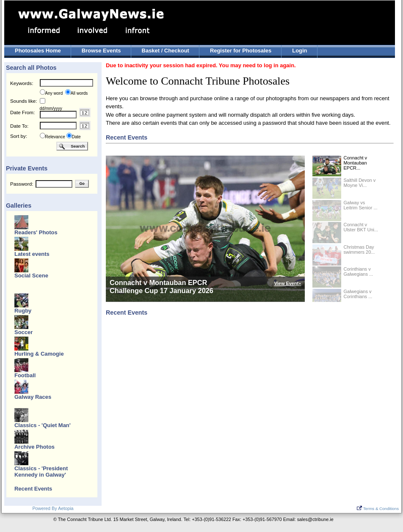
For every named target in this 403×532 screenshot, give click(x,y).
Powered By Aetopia (53, 508)
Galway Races (33, 397)
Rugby (23, 311)
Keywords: (22, 83)
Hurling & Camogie (39, 354)
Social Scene (31, 276)
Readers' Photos (36, 232)
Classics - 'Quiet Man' (43, 425)
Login (299, 51)
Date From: (22, 112)
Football (25, 375)
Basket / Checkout (166, 51)
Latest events (32, 254)
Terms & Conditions (378, 509)
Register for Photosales (241, 51)
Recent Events (33, 489)
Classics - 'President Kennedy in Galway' (41, 472)
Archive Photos (35, 447)
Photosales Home (38, 51)
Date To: (19, 126)
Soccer (23, 332)
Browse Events (101, 51)
